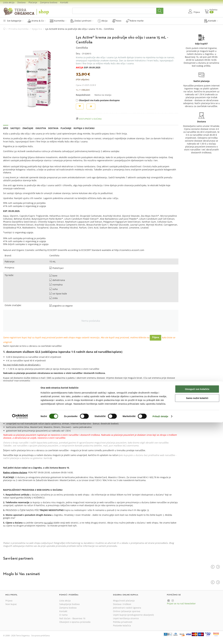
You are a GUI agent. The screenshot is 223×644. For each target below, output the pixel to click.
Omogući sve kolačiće (197, 611)
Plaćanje (33, 2)
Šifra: (78, 54)
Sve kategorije (13, 21)
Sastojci (15, 128)
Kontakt (64, 2)
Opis (6, 128)
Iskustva (41, 128)
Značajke (28, 128)
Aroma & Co (37, 21)
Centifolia (82, 48)
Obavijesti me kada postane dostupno (98, 100)
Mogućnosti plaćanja (124, 601)
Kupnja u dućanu (84, 128)
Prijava (155, 337)
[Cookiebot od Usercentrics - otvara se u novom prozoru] (20, 638)
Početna (4, 29)
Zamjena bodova (49, 2)
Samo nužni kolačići (197, 620)
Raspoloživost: (83, 95)
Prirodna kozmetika (19, 29)
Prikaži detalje (160, 638)
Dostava (21, 2)
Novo (117, 21)
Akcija (103, 21)
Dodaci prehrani (82, 21)
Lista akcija (9, 2)
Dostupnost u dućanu (90, 119)
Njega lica (37, 29)
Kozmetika (58, 21)
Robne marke (135, 21)
